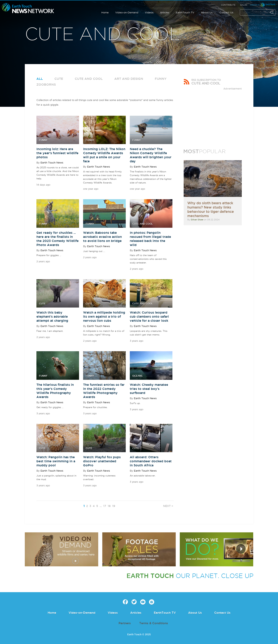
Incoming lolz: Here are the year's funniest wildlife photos (57, 153)
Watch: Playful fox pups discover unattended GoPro (102, 461)
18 (109, 506)
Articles (165, 12)
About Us (207, 12)
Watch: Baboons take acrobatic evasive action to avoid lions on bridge (102, 237)
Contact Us (226, 12)
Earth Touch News (52, 163)
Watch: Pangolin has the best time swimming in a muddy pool (56, 461)
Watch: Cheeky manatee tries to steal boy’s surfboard (149, 389)
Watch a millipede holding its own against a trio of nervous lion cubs (104, 316)
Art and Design (129, 79)
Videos (149, 12)
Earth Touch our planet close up (28, 8)
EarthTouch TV (185, 12)
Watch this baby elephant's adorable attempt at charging (52, 316)
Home (105, 12)
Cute (59, 79)
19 (114, 506)
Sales (244, 5)
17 (105, 506)
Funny (161, 79)
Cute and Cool (89, 79)
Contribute (228, 5)
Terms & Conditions (154, 623)
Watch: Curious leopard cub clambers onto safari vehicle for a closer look (149, 316)
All (40, 79)
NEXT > (168, 506)
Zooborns (46, 84)
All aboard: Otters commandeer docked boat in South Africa (151, 461)
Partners (125, 623)
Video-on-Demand (127, 12)
